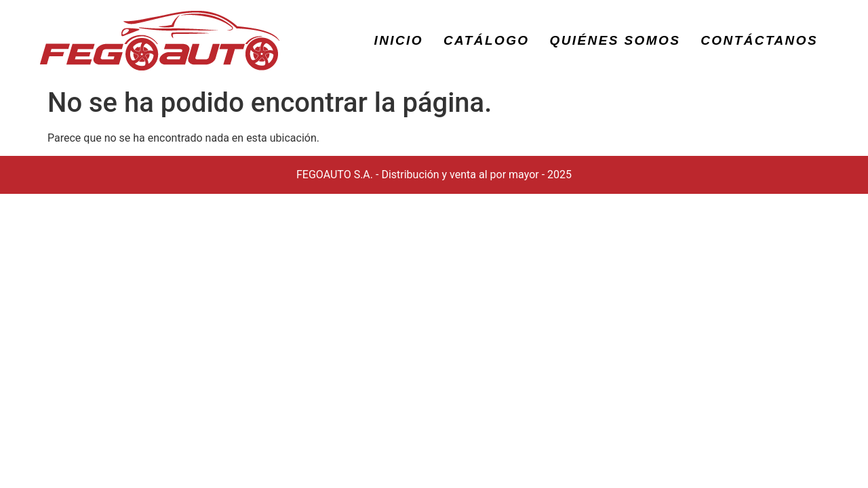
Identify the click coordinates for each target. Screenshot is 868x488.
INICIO (399, 40)
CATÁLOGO (487, 40)
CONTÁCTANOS (759, 40)
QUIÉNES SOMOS (615, 40)
